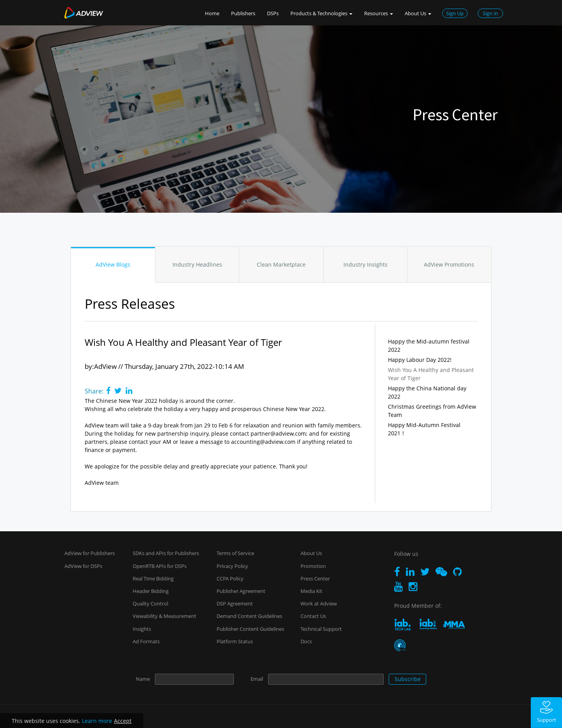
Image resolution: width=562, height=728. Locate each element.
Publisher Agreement (241, 591)
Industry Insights (365, 264)
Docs (306, 641)
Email (257, 679)
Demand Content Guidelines (249, 616)
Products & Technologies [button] (321, 13)
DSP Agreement (235, 603)
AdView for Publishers (90, 553)
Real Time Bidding (153, 578)
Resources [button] (379, 13)
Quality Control (150, 603)
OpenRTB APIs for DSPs (160, 566)
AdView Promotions (449, 264)
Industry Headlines (197, 264)
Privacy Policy (232, 566)
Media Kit (311, 591)
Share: (94, 391)
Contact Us (313, 616)
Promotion (313, 566)
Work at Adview (319, 603)
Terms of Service (235, 553)
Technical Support (321, 629)
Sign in (490, 13)
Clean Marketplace (281, 264)
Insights (142, 629)
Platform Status (235, 641)
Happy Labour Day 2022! (420, 360)
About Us (311, 553)
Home (212, 13)
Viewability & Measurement (165, 616)
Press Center (315, 578)
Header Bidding (151, 591)
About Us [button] (418, 13)
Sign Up (455, 13)
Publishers (243, 13)
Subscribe (408, 679)
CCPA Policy (230, 578)
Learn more (97, 721)
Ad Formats (146, 641)
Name (143, 679)
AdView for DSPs (83, 566)
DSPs (273, 13)
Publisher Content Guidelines (250, 629)
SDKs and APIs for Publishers (166, 553)
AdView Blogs (113, 264)
